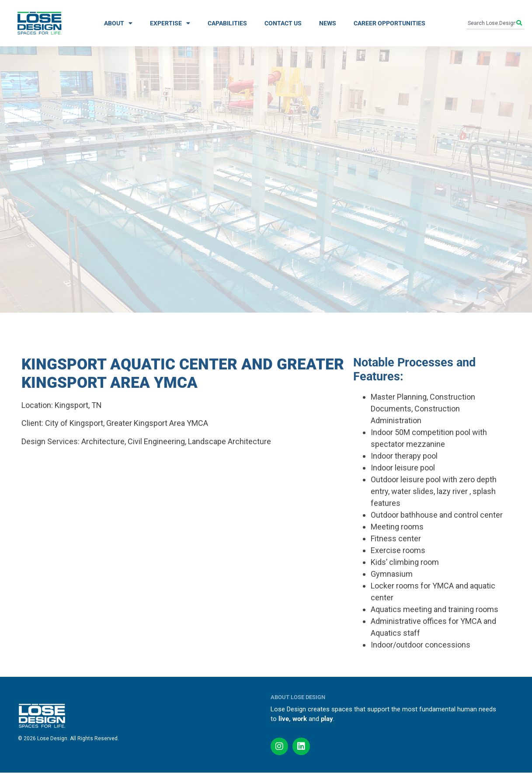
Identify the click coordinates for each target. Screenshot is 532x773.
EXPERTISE (170, 23)
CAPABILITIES (227, 23)
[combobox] (491, 23)
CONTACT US (283, 23)
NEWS (328, 23)
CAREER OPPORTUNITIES (389, 23)
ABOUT (118, 23)
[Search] (520, 23)
